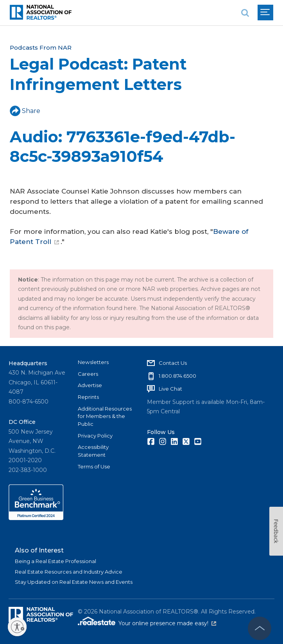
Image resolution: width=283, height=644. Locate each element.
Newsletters (93, 362)
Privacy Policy (95, 436)
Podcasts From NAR (41, 48)
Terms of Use (94, 466)
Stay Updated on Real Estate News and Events (74, 582)
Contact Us (173, 363)
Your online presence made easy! (167, 623)
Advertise (90, 385)
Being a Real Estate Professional (56, 561)
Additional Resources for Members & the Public (105, 416)
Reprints (88, 397)
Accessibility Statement (93, 451)
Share (25, 111)
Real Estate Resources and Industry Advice (69, 572)
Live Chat (170, 389)
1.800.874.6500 (177, 376)
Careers (88, 374)
